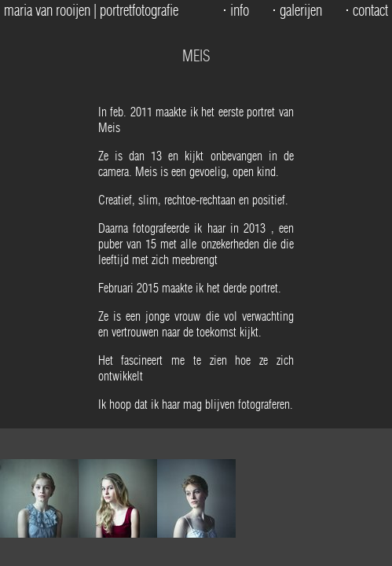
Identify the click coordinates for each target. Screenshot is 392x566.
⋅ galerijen (297, 11)
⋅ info (236, 11)
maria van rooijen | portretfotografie (91, 11)
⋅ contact (366, 11)
